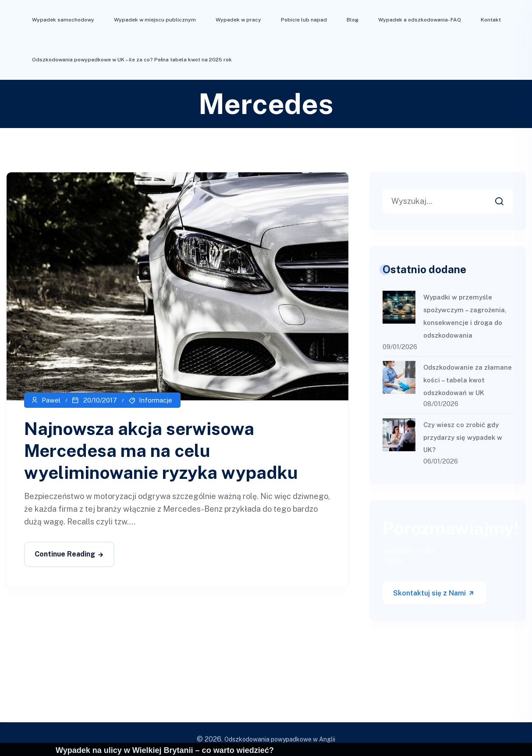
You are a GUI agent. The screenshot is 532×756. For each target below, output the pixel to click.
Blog (353, 20)
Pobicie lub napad (304, 20)
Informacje (156, 400)
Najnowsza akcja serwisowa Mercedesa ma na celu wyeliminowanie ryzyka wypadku (161, 451)
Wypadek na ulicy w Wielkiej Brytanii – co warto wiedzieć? (165, 750)
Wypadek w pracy (238, 20)
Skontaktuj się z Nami (434, 593)
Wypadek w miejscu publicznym (155, 20)
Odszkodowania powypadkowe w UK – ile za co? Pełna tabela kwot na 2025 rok (132, 60)
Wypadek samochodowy (63, 20)
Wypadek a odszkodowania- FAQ (420, 20)
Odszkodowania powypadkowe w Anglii (280, 739)
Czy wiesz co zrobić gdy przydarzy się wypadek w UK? (463, 437)
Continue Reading (65, 554)
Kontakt (491, 20)
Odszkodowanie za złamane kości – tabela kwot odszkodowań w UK (468, 380)
